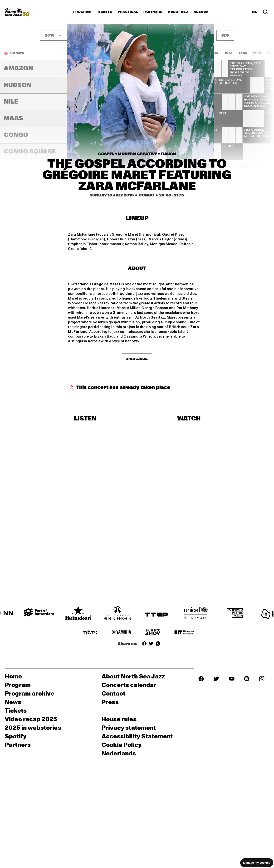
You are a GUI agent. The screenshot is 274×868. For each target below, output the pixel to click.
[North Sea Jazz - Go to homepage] (17, 12)
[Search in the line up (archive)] (265, 12)
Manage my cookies (257, 863)
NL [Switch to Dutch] (254, 12)
